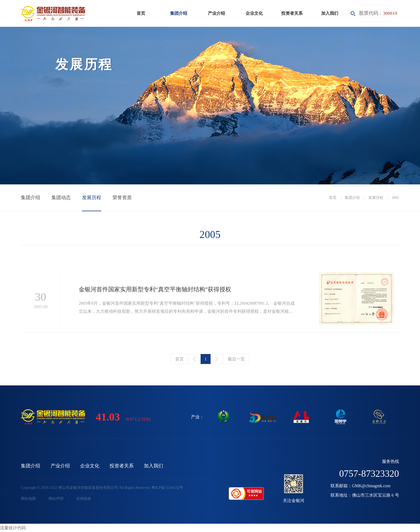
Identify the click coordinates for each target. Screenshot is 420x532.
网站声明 (56, 499)
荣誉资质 (122, 198)
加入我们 (330, 13)
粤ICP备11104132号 (167, 488)
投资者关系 (292, 13)
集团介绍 (179, 13)
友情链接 (84, 499)
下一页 (217, 359)
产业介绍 (216, 13)
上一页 (195, 359)
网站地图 (28, 499)
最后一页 (236, 359)
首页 (141, 13)
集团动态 (61, 198)
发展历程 (92, 198)
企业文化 (254, 13)
